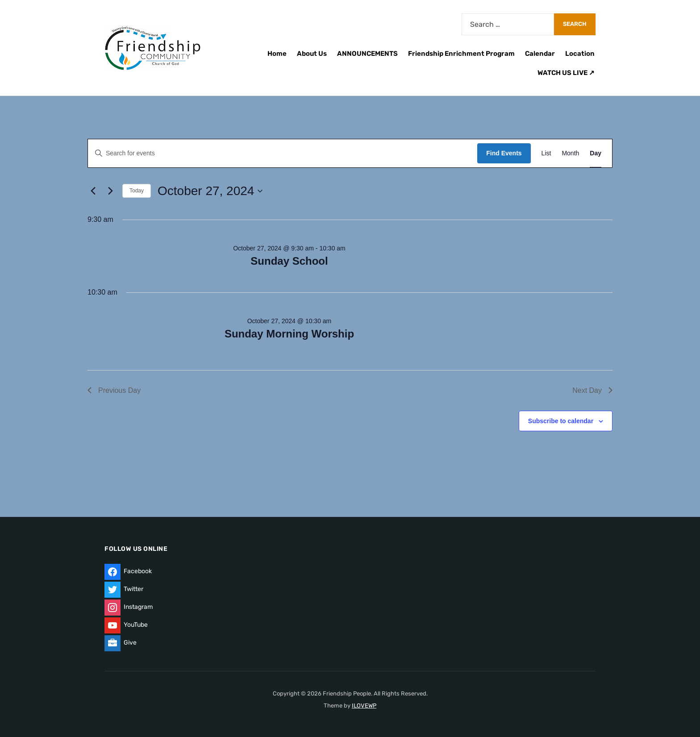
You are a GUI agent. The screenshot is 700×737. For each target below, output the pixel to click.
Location (580, 54)
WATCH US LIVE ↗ (566, 73)
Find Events (504, 153)
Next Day (592, 390)
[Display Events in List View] (546, 153)
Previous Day (114, 390)
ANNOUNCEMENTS (367, 54)
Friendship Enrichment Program (461, 54)
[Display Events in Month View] (570, 153)
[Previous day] (93, 191)
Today (137, 191)
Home (277, 54)
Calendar (540, 54)
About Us (312, 54)
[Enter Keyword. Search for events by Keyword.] (283, 153)
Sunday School (289, 261)
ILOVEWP (364, 706)
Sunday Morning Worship (289, 334)
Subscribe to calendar (561, 421)
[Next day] (110, 191)
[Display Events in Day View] (596, 153)
